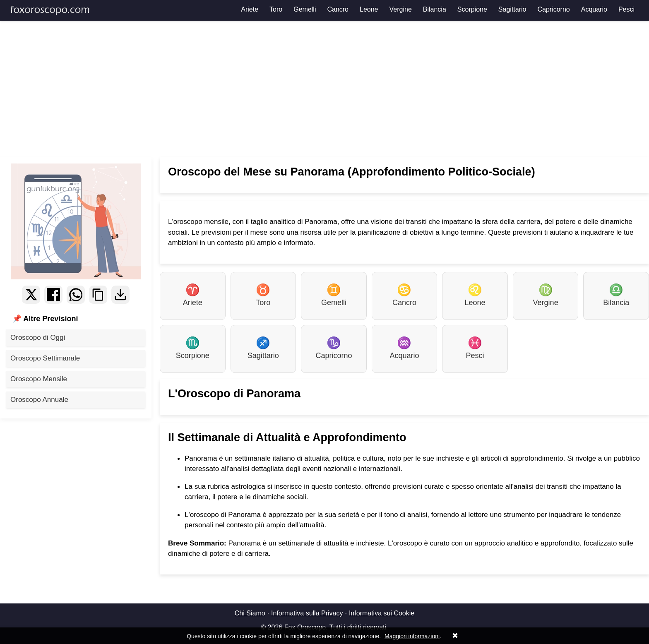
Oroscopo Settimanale (45, 358)
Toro (276, 9)
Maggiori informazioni (412, 636)
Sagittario (512, 9)
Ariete (250, 9)
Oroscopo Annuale (39, 400)
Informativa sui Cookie (382, 613)
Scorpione (472, 9)
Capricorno (553, 9)
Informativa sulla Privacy (307, 613)
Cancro (338, 9)
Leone (369, 9)
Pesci (626, 9)
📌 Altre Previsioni (45, 319)
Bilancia (435, 9)
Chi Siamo (250, 613)
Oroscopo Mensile (39, 379)
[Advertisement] (324, 89)
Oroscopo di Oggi (38, 338)
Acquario (594, 9)
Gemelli (305, 9)
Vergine (401, 9)
